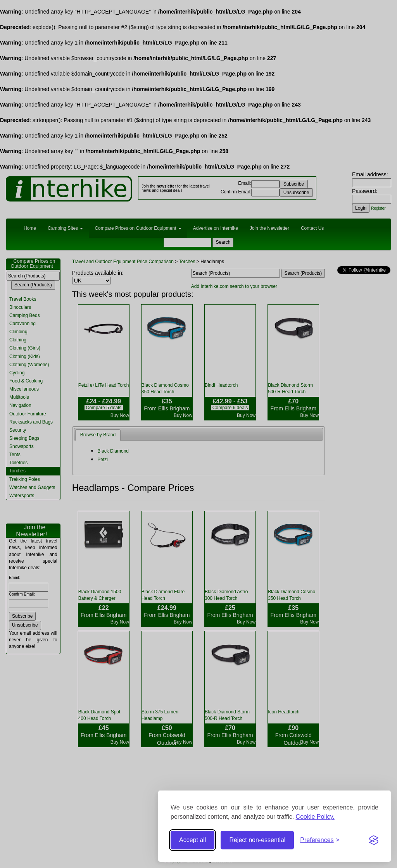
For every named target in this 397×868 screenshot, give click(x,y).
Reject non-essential (257, 840)
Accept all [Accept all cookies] (192, 840)
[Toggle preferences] (320, 840)
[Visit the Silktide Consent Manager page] (374, 840)
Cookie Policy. (315, 817)
